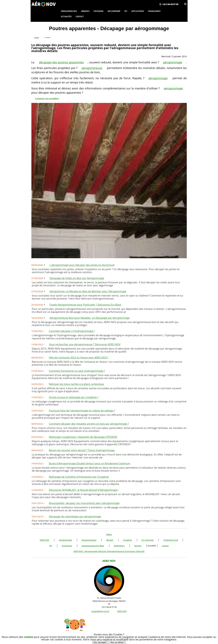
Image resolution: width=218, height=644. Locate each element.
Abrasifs (110, 540)
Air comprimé (148, 540)
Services (138, 546)
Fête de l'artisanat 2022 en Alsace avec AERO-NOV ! (79, 358)
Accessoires (67, 546)
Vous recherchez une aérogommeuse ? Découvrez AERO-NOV (85, 344)
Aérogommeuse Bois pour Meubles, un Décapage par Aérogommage (90, 318)
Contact (165, 546)
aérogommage (173, 62)
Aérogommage (65, 540)
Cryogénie (127, 540)
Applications (119, 546)
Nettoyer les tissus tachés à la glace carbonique (76, 384)
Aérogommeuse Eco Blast (93, 546)
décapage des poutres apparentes (61, 62)
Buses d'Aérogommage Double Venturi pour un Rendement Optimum (89, 463)
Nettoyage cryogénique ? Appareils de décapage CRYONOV (83, 437)
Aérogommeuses (89, 540)
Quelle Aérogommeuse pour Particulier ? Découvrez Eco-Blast (85, 305)
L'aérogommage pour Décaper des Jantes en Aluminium (82, 265)
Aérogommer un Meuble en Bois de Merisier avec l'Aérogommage (88, 291)
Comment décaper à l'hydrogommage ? (72, 331)
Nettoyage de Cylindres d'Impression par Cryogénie (79, 477)
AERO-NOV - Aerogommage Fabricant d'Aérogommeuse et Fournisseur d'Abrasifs (109, 551)
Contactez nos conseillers (47, 98)
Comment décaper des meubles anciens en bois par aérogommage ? (89, 424)
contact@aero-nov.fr (100, 611)
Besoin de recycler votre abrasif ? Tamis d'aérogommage (82, 450)
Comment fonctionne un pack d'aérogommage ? (77, 371)
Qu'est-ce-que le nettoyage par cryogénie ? (74, 397)
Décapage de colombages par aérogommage (75, 516)
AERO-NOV (44, 540)
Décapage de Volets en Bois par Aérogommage (77, 278)
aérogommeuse (92, 68)
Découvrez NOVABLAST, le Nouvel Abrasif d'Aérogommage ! (84, 490)
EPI (51, 546)
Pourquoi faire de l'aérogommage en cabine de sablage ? (82, 411)
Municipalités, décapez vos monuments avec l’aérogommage (84, 503)
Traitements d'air (171, 540)
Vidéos (109, 534)
